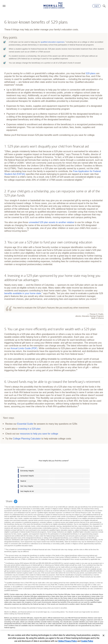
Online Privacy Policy (68, 641)
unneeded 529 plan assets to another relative (51, 222)
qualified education (53, 42)
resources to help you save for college (39, 434)
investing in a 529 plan (29, 429)
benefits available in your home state (23, 293)
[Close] (103, 635)
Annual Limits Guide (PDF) (24, 348)
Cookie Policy (87, 641)
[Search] (104, 6)
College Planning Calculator (27, 439)
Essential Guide (25, 424)
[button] (4, 6)
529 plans (91, 73)
